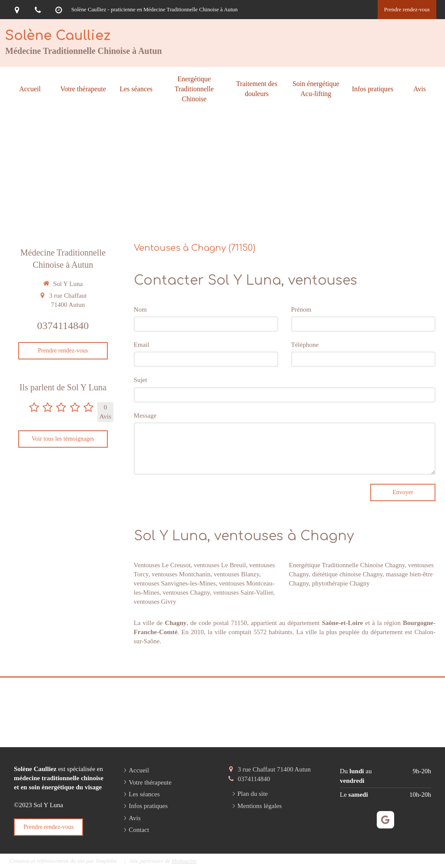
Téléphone (305, 345)
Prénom (301, 309)
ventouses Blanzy (236, 574)
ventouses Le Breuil (220, 565)
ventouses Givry (155, 602)
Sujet (141, 380)
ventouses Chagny (186, 592)
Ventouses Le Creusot (162, 565)
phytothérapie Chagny (341, 583)
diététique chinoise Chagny (347, 574)
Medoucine (184, 861)
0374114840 (63, 326)
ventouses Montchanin (181, 574)
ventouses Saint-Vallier (243, 592)
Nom (140, 309)
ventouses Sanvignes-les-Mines (175, 583)
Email (142, 345)
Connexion (421, 860)
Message (145, 416)
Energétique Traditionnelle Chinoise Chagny (347, 565)
